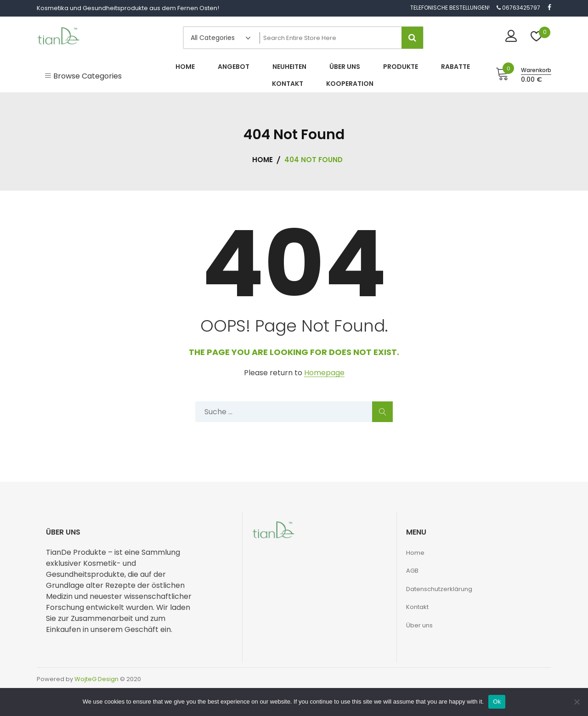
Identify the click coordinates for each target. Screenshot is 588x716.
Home (415, 553)
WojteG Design (96, 679)
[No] (577, 702)
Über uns (419, 625)
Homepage (324, 373)
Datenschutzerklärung (439, 589)
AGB (412, 571)
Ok (497, 702)
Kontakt (417, 607)
